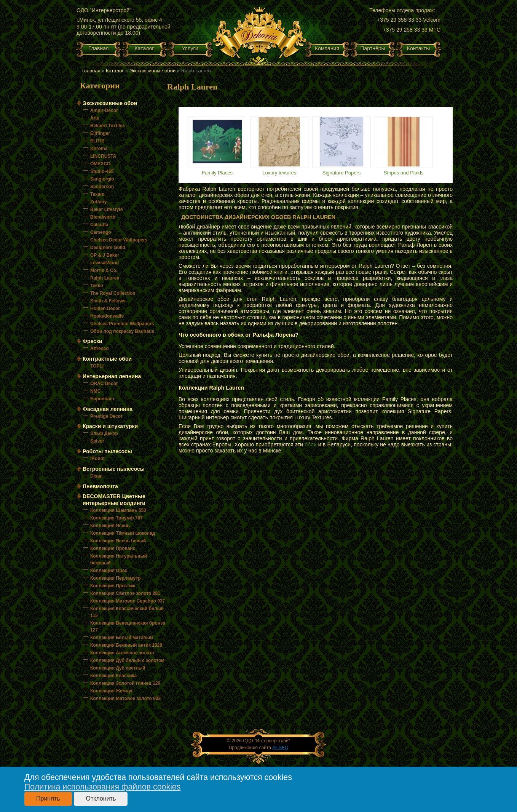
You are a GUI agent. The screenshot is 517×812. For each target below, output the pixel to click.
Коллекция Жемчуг (112, 691)
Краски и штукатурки (110, 426)
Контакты (418, 48)
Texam (97, 194)
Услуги (190, 48)
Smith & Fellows (108, 301)
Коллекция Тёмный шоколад (123, 533)
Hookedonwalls (107, 316)
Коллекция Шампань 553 (118, 510)
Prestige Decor (106, 416)
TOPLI (97, 366)
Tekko (97, 286)
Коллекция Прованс (113, 548)
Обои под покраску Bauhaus (122, 331)
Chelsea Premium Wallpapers (122, 324)
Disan (97, 476)
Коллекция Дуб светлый (118, 668)
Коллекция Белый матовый (122, 638)
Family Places (217, 173)
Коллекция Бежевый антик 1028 (126, 645)
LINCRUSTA (103, 156)
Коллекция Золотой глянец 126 (125, 683)
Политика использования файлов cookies (102, 787)
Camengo (101, 232)
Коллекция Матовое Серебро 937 (128, 601)
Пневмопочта (100, 486)
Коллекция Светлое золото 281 (125, 593)
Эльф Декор (104, 433)
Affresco (100, 348)
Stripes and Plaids (404, 173)
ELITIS (97, 141)
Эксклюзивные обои (153, 71)
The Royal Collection (113, 293)
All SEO (280, 748)
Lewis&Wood (105, 263)
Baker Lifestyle (106, 209)
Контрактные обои (107, 359)
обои (310, 444)
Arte (95, 118)
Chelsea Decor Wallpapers (119, 240)
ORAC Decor (104, 384)
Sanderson (102, 187)
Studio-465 (102, 171)
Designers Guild (108, 248)
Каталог (144, 48)
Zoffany (98, 202)
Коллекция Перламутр (116, 578)
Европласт (102, 399)
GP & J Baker (105, 255)
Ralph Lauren (105, 278)
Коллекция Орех (109, 571)
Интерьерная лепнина (112, 376)
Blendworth (103, 217)
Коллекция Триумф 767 (116, 518)
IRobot (97, 459)
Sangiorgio (102, 179)
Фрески (93, 341)
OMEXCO (100, 164)
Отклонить (101, 798)
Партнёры (373, 48)
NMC (95, 391)
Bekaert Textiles (108, 126)
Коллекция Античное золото (122, 653)
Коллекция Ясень (110, 526)
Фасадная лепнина (108, 409)
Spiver (97, 441)
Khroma (99, 149)
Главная (98, 48)
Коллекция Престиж (113, 586)
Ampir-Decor (104, 110)
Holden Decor (105, 308)
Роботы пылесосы (107, 451)
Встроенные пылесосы (114, 469)
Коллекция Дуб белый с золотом (127, 660)
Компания (327, 48)
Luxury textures (279, 173)
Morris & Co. (104, 270)
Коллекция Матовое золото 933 (125, 699)
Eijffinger (100, 133)
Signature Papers (341, 173)
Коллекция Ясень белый (118, 541)
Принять (48, 798)
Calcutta (99, 225)
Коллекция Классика (113, 676)
